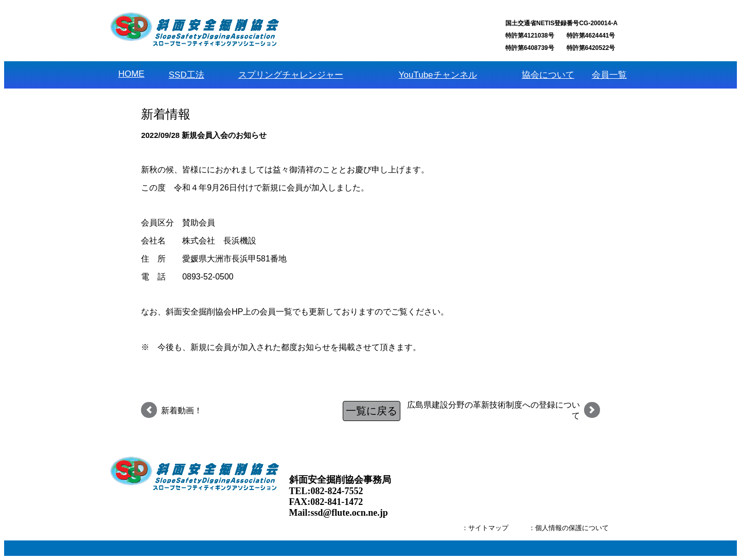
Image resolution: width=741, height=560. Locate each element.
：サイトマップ (485, 528)
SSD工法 (187, 75)
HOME (131, 74)
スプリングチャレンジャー (291, 75)
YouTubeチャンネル (438, 75)
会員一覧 (609, 75)
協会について (548, 75)
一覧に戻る (372, 411)
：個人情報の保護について (569, 528)
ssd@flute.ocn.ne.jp (349, 513)
